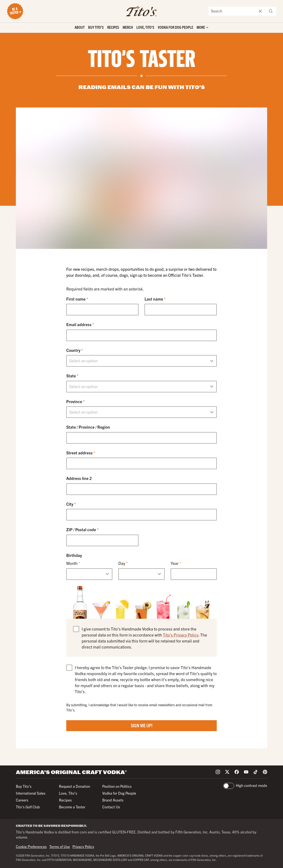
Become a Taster (72, 807)
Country (75, 350)
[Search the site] (232, 11)
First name (77, 299)
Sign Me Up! (142, 725)
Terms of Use (60, 846)
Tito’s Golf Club (28, 807)
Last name (155, 299)
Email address (80, 324)
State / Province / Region (88, 427)
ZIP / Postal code (82, 529)
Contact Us (111, 807)
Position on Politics (117, 786)
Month (73, 563)
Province (75, 401)
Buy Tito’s (96, 27)
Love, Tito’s (145, 27)
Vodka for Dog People (175, 27)
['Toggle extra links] (202, 28)
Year (176, 563)
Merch (128, 27)
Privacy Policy (83, 846)
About (80, 27)
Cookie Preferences (31, 846)
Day (123, 563)
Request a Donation (75, 786)
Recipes (113, 27)
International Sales (31, 793)
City (71, 504)
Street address (81, 453)
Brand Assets (113, 800)
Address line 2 (79, 478)
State (72, 376)
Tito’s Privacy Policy (181, 635)
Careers (22, 800)
